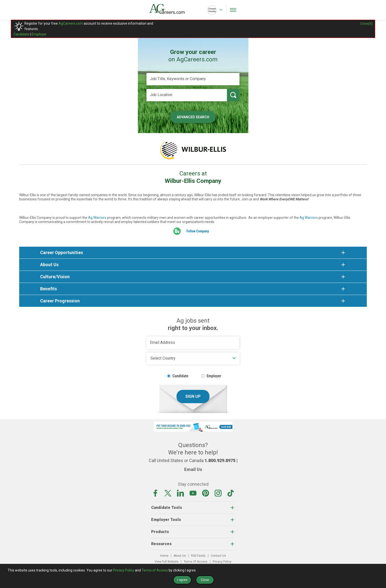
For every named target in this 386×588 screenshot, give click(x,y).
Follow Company (198, 231)
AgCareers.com (71, 23)
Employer (39, 34)
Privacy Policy (222, 562)
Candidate (22, 34)
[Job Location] (187, 95)
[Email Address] (193, 343)
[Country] (193, 359)
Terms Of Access (196, 562)
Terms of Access (155, 570)
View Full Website (167, 562)
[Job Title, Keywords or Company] (193, 79)
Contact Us (218, 556)
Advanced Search (193, 117)
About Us (180, 556)
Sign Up (193, 396)
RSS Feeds (198, 556)
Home (164, 556)
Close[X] (366, 24)
